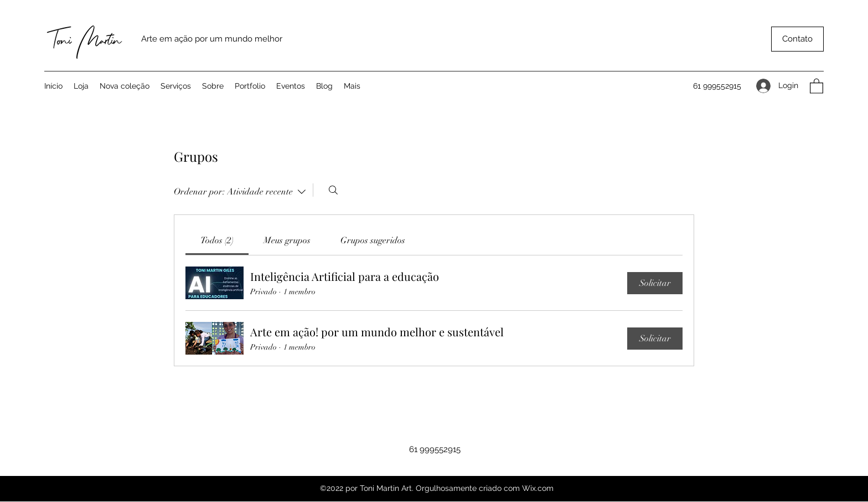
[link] (217, 240)
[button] (797, 39)
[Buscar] (333, 190)
